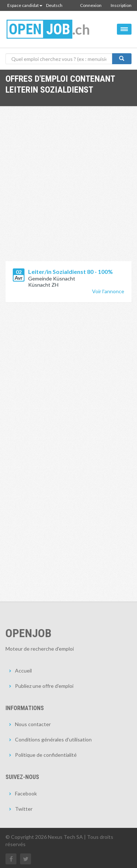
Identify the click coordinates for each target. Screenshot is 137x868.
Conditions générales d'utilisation (53, 739)
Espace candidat (25, 5)
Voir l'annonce (108, 291)
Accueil (23, 671)
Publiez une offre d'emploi (44, 686)
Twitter (24, 809)
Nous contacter (33, 724)
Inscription (121, 5)
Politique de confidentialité (46, 755)
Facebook (26, 793)
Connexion (91, 5)
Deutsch (54, 5)
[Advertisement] (68, 189)
